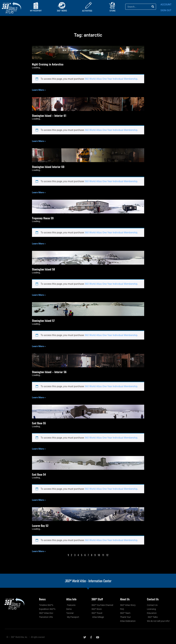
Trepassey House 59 (43, 218)
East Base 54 (39, 474)
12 (107, 555)
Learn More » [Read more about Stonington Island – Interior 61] (39, 141)
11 (103, 555)
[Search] (153, 7)
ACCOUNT (166, 5)
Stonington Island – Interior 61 (49, 116)
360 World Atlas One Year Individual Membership (111, 79)
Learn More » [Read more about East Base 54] (39, 500)
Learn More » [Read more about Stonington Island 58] (39, 295)
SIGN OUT (166, 10)
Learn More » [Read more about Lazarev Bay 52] (39, 551)
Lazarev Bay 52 (40, 526)
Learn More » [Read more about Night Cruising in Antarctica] (39, 90)
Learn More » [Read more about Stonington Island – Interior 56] (39, 397)
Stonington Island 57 (43, 321)
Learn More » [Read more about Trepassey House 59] (39, 244)
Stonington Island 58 (43, 269)
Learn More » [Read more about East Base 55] (39, 449)
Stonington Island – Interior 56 (49, 372)
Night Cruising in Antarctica (48, 64)
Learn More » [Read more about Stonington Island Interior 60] (39, 192)
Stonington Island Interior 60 (48, 167)
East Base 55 (39, 423)
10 (99, 555)
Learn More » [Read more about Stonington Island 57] (39, 346)
